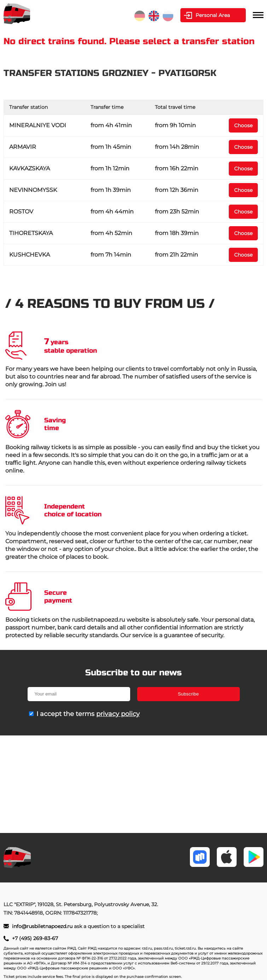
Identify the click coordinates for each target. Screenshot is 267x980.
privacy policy (118, 714)
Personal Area (213, 15)
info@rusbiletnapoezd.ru (43, 926)
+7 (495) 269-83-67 (35, 938)
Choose (243, 125)
